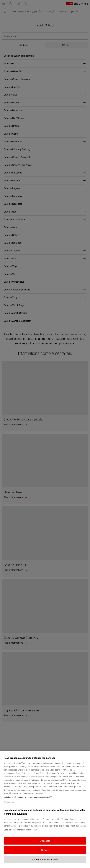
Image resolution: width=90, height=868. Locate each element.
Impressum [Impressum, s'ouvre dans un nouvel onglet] (9, 804)
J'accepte (45, 843)
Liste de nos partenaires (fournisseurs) (21, 832)
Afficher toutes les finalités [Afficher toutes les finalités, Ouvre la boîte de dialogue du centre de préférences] (45, 862)
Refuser (45, 852)
